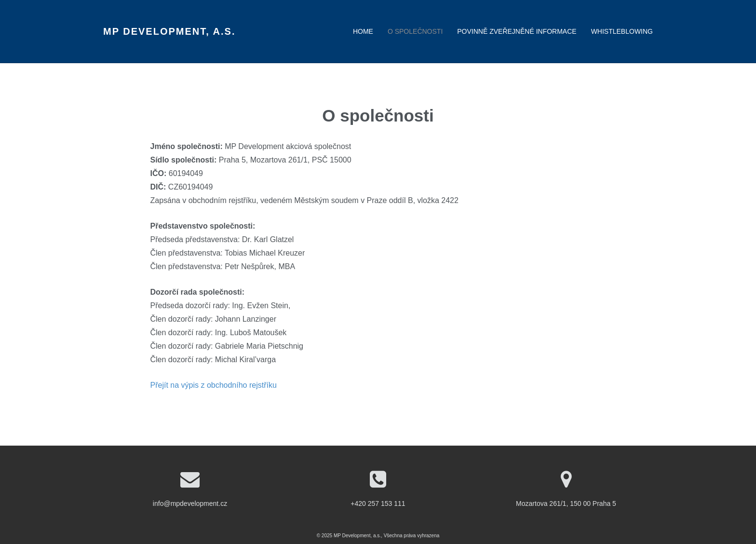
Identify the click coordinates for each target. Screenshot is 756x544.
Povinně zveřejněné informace (517, 31)
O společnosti (415, 31)
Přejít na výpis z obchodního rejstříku (214, 385)
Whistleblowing (622, 31)
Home (363, 31)
